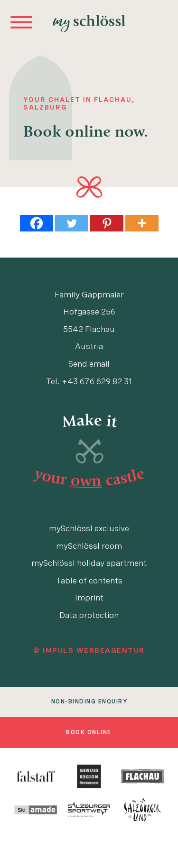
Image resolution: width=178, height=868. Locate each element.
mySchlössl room (89, 546)
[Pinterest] (107, 223)
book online (89, 732)
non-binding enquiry (89, 702)
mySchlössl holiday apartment (89, 563)
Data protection (89, 615)
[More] (142, 223)
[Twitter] (72, 223)
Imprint (89, 598)
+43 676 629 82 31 (97, 381)
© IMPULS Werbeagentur (89, 650)
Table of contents (89, 581)
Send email (89, 364)
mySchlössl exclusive (89, 528)
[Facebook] (37, 223)
